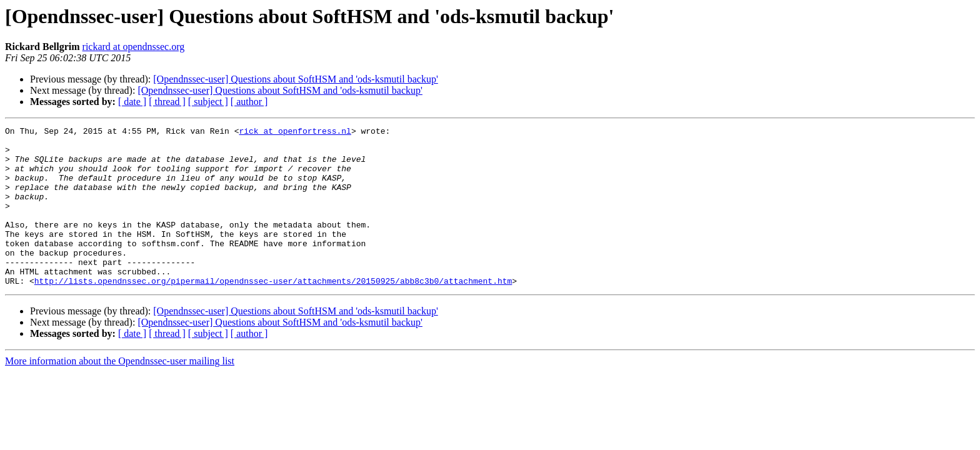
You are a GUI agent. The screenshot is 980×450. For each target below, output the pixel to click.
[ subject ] (208, 102)
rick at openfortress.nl (295, 132)
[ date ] (132, 102)
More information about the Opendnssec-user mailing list (120, 393)
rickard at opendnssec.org (134, 47)
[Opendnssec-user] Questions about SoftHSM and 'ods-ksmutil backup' (295, 79)
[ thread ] (167, 102)
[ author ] (249, 102)
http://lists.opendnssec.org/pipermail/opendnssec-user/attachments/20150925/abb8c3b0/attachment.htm (273, 312)
